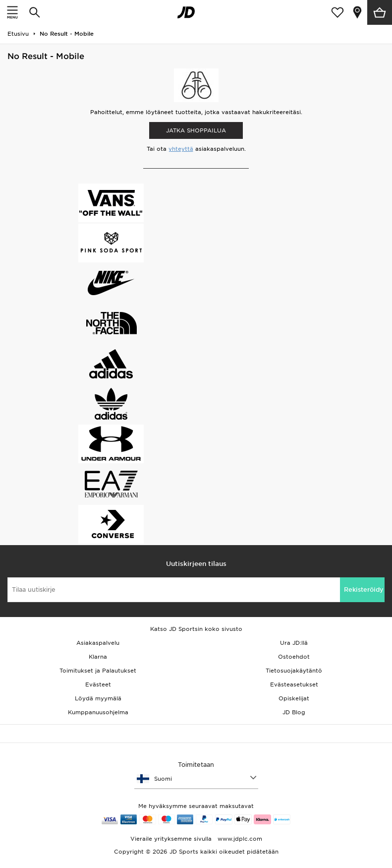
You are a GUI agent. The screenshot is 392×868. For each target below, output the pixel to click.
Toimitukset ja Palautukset (98, 671)
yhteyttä (181, 149)
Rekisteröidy (364, 589)
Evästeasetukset (294, 684)
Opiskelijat (294, 698)
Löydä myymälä (98, 698)
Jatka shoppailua (196, 130)
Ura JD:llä (294, 643)
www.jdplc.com (239, 839)
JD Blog (294, 712)
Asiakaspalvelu (98, 643)
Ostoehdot (294, 657)
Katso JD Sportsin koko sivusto (196, 629)
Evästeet (98, 684)
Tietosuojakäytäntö (294, 671)
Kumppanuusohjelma (98, 712)
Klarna (98, 657)
